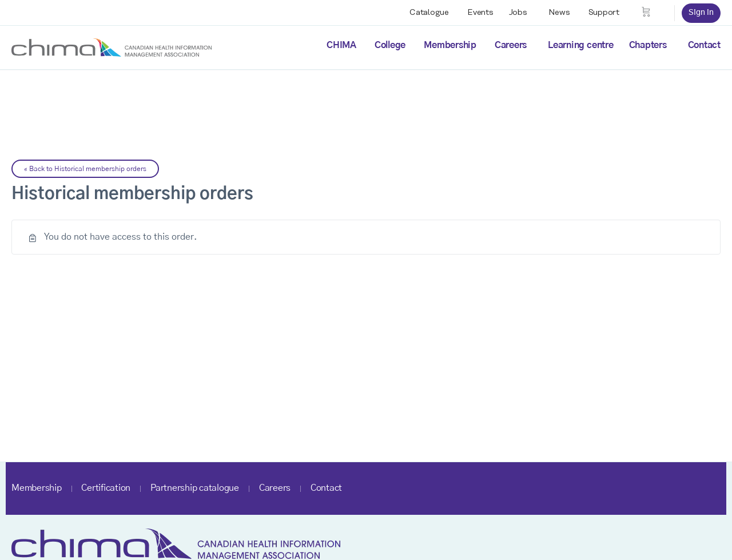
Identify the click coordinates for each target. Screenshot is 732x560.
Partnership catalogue (195, 488)
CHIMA (341, 45)
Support (604, 13)
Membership (450, 45)
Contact (704, 45)
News (559, 13)
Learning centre (580, 45)
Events (480, 13)
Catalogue (429, 13)
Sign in (701, 13)
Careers (511, 45)
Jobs (518, 13)
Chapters (648, 45)
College (390, 45)
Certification (106, 488)
